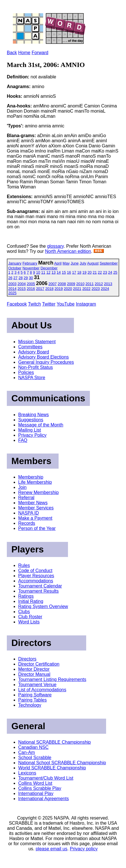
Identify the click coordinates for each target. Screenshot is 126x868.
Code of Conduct (35, 571)
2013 (108, 284)
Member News (33, 503)
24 (110, 272)
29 (26, 278)
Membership (31, 477)
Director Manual (34, 674)
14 (59, 272)
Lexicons (27, 773)
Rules (24, 565)
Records (27, 523)
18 (79, 272)
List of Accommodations (42, 690)
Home (24, 53)
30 (31, 278)
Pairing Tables (32, 700)
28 (20, 278)
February (30, 263)
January (15, 263)
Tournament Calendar (40, 586)
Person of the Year (37, 528)
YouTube (66, 304)
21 (95, 272)
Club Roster (30, 617)
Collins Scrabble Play (40, 788)
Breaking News (34, 415)
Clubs (24, 612)
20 (90, 272)
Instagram (86, 304)
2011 (90, 284)
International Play (36, 793)
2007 (52, 284)
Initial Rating (31, 601)
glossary (55, 246)
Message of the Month (41, 425)
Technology (30, 705)
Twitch (34, 304)
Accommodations (36, 581)
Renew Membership (38, 492)
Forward (40, 53)
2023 (96, 289)
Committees (30, 347)
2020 (68, 289)
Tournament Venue (37, 685)
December (49, 268)
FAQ (23, 440)
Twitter (49, 304)
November (31, 268)
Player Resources (36, 576)
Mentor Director (34, 669)
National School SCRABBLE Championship (62, 763)
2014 (12, 289)
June (75, 263)
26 (10, 278)
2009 (71, 284)
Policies (26, 372)
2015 (22, 289)
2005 (31, 284)
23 (105, 272)
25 (115, 272)
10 (38, 272)
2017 (40, 289)
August (93, 263)
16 (69, 272)
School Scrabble (35, 758)
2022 (86, 289)
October (15, 268)
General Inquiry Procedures (46, 362)
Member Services (36, 508)
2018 (49, 289)
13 (53, 272)
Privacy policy (84, 849)
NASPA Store (32, 378)
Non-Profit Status (36, 367)
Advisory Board (34, 352)
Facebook (17, 304)
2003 (12, 284)
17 (74, 272)
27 (15, 278)
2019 (59, 289)
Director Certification (39, 664)
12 (48, 272)
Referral (26, 498)
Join (22, 487)
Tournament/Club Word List (46, 778)
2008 (62, 284)
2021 (77, 289)
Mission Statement (37, 342)
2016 (31, 289)
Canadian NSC (33, 747)
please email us (51, 849)
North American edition (68, 251)
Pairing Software (35, 695)
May (66, 263)
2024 (105, 289)
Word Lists (29, 622)
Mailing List (30, 430)
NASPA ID (29, 513)
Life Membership (35, 482)
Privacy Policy (32, 435)
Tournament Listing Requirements (52, 679)
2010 (80, 284)
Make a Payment (35, 518)
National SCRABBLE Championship (54, 742)
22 (100, 272)
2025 (12, 293)
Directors (27, 659)
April (58, 263)
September (109, 263)
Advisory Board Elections (44, 357)
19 (84, 272)
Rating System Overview (43, 606)
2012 (99, 284)
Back (12, 53)
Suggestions (31, 420)
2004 (22, 284)
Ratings (26, 596)
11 (43, 272)
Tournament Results (38, 591)
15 (64, 272)
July (83, 263)
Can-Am (27, 752)
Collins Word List (35, 783)
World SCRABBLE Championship (52, 768)
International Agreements (44, 799)
